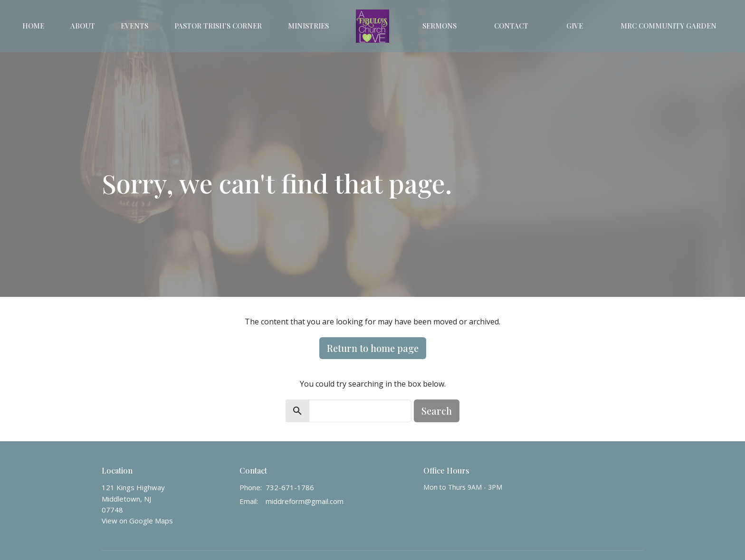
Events (134, 26)
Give (575, 26)
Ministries (308, 26)
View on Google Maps (137, 521)
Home (33, 26)
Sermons (439, 26)
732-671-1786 (290, 487)
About (83, 26)
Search (437, 411)
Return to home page (373, 348)
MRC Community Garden (669, 26)
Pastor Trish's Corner (218, 26)
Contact (511, 26)
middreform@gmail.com (305, 501)
